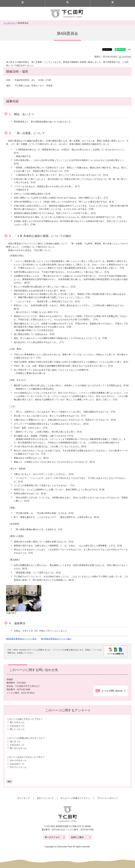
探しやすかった (17, 722)
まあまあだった (17, 726)
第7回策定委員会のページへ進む (56, 639)
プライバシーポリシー (107, 798)
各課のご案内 (77, 837)
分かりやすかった (18, 760)
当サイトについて (45, 798)
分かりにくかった (18, 767)
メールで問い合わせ (112, 691)
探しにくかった (17, 729)
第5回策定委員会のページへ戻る (21, 639)
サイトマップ (23, 798)
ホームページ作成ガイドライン (75, 798)
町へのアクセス (52, 837)
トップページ (9, 23)
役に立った (15, 741)
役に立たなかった (18, 748)
